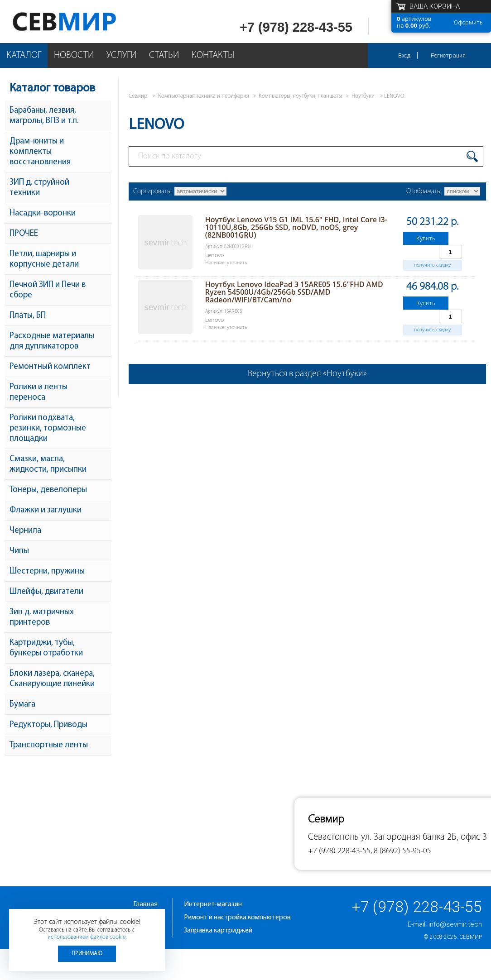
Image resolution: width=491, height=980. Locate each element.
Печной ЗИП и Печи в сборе (48, 290)
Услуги (121, 55)
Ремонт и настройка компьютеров (237, 918)
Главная (145, 904)
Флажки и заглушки (46, 510)
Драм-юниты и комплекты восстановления (40, 152)
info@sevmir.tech (455, 924)
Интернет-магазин (213, 904)
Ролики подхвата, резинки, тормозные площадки (48, 428)
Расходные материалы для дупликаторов (52, 341)
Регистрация (448, 55)
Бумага (22, 705)
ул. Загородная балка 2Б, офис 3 (424, 837)
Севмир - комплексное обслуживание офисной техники (83, 22)
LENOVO (394, 96)
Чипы (19, 551)
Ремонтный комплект (50, 367)
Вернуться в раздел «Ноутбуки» (307, 374)
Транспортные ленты (49, 745)
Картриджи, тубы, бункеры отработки (46, 648)
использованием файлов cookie (87, 937)
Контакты (213, 55)
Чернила (25, 531)
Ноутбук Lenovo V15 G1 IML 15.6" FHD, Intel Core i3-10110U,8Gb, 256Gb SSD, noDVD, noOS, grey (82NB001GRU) (296, 227)
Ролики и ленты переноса (39, 392)
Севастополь (333, 837)
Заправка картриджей (218, 931)
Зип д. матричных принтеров (42, 617)
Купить (426, 238)
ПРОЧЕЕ (24, 234)
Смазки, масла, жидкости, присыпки (48, 464)
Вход (404, 55)
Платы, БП (28, 316)
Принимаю (87, 954)
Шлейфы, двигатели (46, 592)
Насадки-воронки (43, 213)
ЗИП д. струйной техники (39, 188)
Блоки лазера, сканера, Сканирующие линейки (52, 679)
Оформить (468, 22)
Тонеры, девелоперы (48, 490)
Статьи (164, 55)
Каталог (24, 55)
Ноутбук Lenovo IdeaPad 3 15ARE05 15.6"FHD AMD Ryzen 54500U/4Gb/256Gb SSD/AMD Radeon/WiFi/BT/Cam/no (294, 292)
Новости (74, 55)
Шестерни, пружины (47, 571)
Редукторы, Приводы (48, 725)
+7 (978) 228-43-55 (296, 27)
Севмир (471, 937)
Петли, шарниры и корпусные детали (44, 259)
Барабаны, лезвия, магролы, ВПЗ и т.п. (44, 116)
